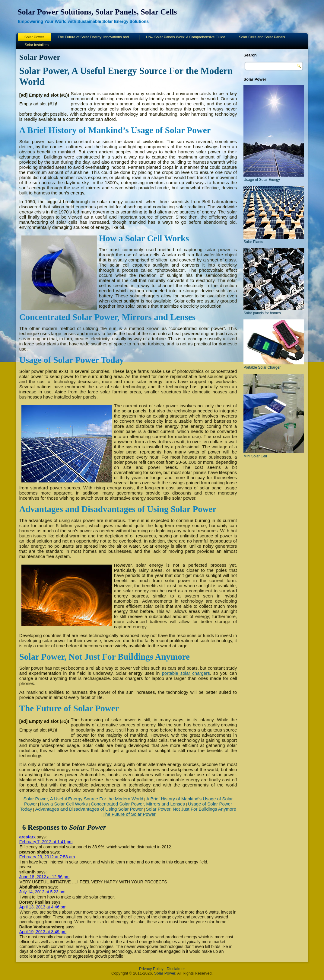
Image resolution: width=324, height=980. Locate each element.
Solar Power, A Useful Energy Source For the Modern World (83, 799)
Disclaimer (176, 969)
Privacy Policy (151, 969)
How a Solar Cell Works (64, 804)
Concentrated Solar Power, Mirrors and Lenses (138, 804)
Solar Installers (37, 45)
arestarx (28, 837)
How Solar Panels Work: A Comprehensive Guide (186, 37)
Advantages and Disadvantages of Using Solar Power (89, 809)
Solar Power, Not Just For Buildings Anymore (191, 809)
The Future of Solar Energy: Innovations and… (95, 37)
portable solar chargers (186, 673)
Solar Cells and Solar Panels (262, 37)
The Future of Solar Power (129, 814)
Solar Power (34, 37)
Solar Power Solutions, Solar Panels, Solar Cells (97, 12)
